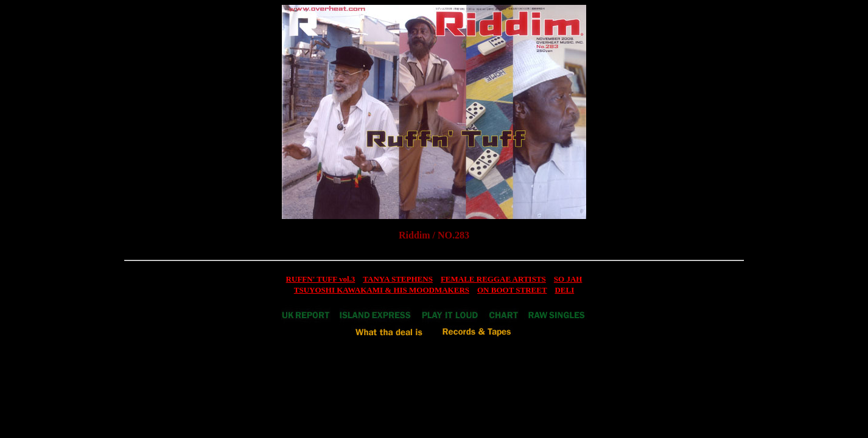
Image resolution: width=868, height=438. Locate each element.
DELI (564, 290)
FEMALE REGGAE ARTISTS (493, 279)
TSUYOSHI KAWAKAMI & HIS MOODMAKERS (382, 290)
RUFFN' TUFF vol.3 (321, 279)
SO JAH (568, 279)
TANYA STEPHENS (398, 279)
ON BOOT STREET (512, 290)
